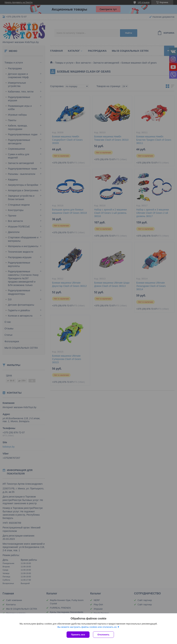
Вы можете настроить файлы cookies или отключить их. (87, 627)
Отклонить (103, 635)
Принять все (78, 635)
